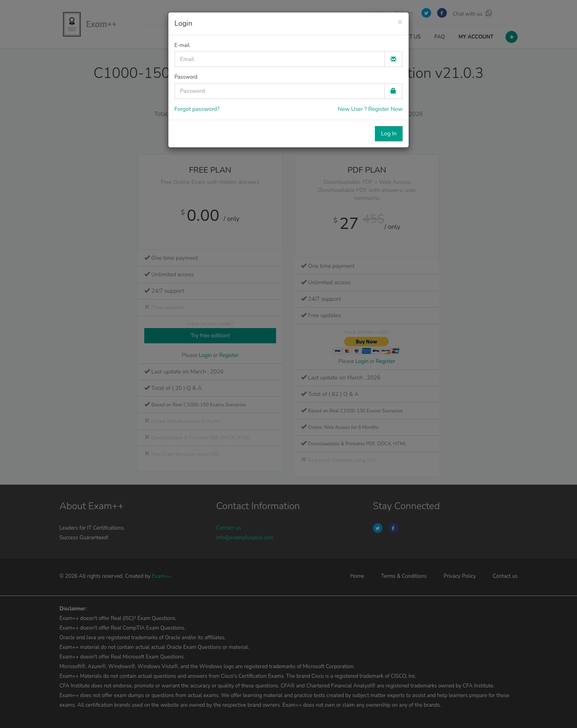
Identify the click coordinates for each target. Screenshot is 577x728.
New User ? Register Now (370, 109)
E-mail (182, 45)
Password (186, 77)
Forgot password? (197, 109)
